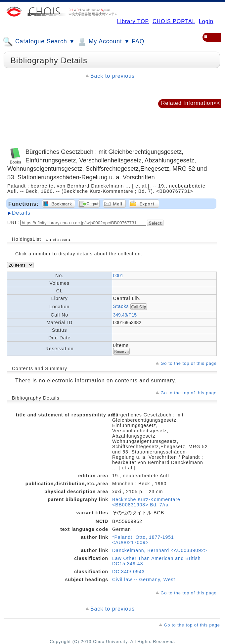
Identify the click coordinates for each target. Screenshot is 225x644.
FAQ (138, 41)
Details (21, 213)
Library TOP (133, 21)
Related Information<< (191, 103)
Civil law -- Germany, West (144, 580)
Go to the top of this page (189, 363)
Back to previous (112, 76)
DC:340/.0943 (128, 572)
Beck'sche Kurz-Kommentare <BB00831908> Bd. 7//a (146, 502)
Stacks (121, 306)
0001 (118, 276)
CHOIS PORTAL (174, 21)
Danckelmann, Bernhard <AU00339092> (160, 550)
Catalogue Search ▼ (39, 42)
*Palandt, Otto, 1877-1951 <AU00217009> (143, 540)
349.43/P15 (125, 315)
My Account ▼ (103, 42)
